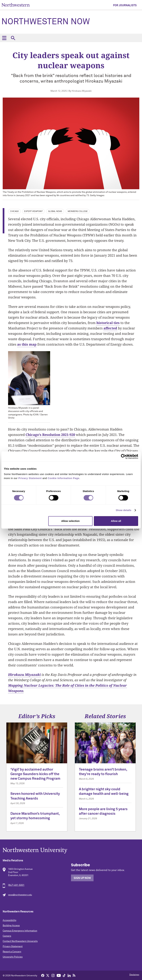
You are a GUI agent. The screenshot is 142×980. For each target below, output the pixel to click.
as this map (27, 344)
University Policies (13, 957)
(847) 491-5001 (16, 885)
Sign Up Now (82, 878)
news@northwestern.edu (20, 895)
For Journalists (125, 5)
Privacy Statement (13, 946)
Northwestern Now (46, 22)
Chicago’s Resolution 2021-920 (50, 435)
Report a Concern (12, 952)
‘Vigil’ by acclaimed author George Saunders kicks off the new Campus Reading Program (35, 774)
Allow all (116, 521)
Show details (124, 510)
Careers (7, 936)
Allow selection (70, 521)
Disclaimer (134, 975)
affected (110, 328)
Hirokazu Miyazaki (24, 675)
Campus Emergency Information (20, 931)
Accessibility (10, 920)
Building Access (11, 926)
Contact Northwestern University (20, 941)
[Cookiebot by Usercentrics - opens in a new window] (123, 456)
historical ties (108, 323)
